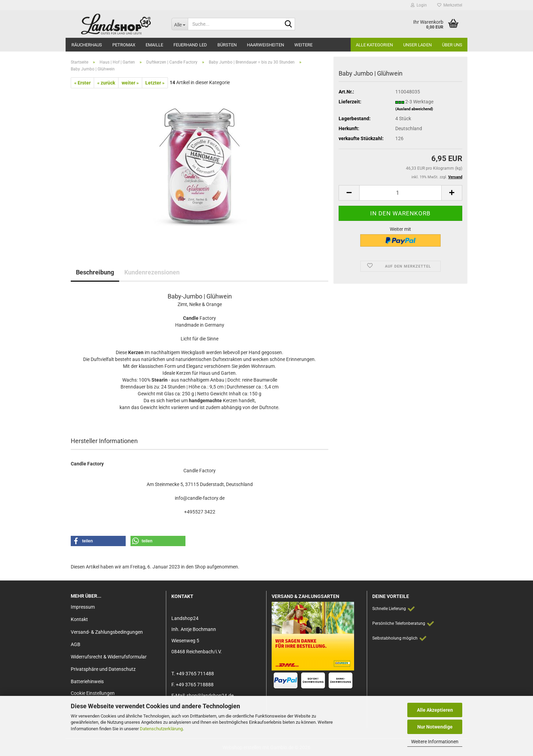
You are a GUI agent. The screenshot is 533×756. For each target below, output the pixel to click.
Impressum (83, 607)
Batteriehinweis (87, 681)
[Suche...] (180, 24)
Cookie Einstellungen (93, 693)
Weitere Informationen (435, 742)
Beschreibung (95, 272)
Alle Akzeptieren (435, 710)
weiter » (130, 83)
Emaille (154, 45)
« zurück (106, 83)
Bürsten (227, 45)
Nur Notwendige (435, 727)
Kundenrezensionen (152, 272)
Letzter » (155, 83)
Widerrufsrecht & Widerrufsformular (109, 657)
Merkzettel (450, 5)
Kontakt (79, 619)
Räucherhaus (87, 45)
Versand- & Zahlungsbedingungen (107, 632)
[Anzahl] (400, 193)
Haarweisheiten (265, 45)
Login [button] (419, 5)
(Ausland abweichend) (414, 109)
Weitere (303, 45)
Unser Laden (417, 45)
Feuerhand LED (190, 45)
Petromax (124, 45)
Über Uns (452, 45)
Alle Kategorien (374, 45)
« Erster (82, 83)
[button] (349, 193)
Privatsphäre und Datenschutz (103, 669)
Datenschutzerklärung (161, 729)
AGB (76, 644)
